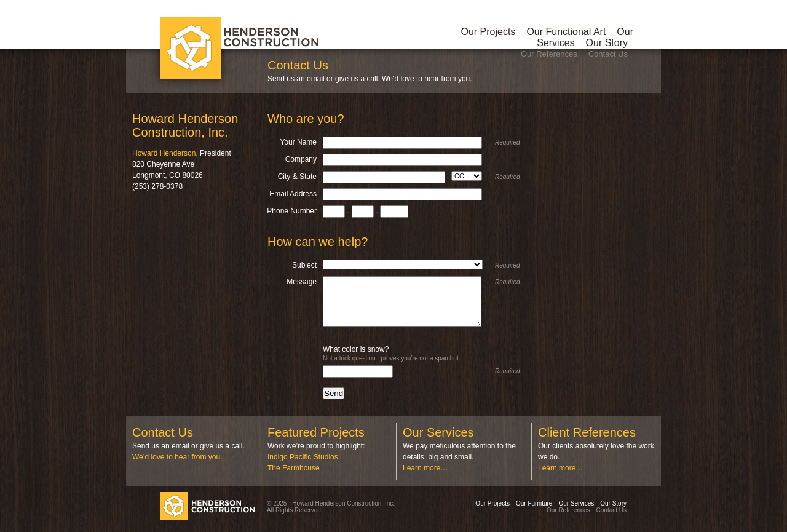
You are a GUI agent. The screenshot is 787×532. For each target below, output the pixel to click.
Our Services (576, 503)
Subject (304, 265)
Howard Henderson (164, 153)
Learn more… (425, 468)
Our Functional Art (566, 32)
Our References (549, 54)
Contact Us (608, 54)
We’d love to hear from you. (177, 457)
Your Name (298, 142)
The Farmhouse (294, 468)
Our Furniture (534, 503)
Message (302, 282)
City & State (297, 177)
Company (301, 159)
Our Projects (488, 32)
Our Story (607, 43)
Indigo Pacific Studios (303, 457)
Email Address (293, 194)
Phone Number (292, 211)
